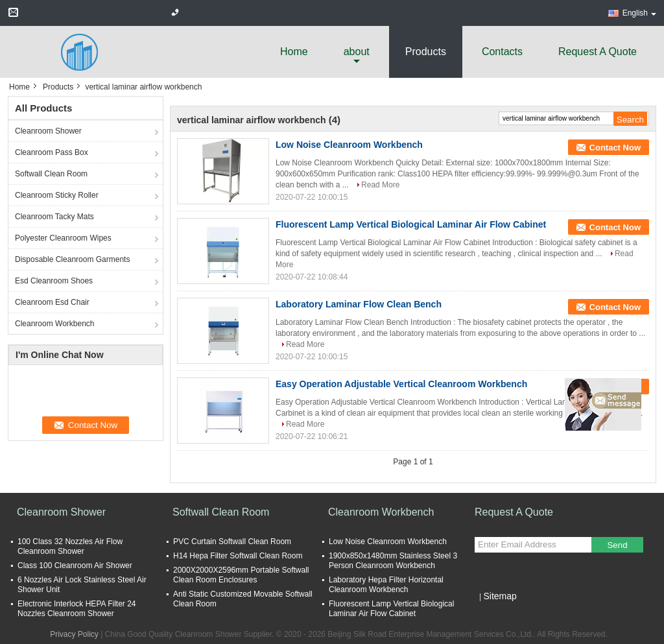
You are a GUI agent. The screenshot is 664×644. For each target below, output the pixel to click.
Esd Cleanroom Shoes (54, 281)
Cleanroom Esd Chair (52, 302)
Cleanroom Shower (48, 131)
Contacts (502, 52)
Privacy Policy (74, 634)
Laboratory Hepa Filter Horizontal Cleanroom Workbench (386, 585)
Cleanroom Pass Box (52, 152)
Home (294, 52)
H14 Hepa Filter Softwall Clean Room (238, 556)
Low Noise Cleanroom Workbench (349, 145)
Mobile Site (498, 612)
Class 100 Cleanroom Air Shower (75, 566)
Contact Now (615, 148)
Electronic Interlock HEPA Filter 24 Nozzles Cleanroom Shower (77, 609)
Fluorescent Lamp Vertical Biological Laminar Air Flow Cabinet (411, 224)
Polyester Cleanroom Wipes (63, 238)
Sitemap (500, 596)
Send (617, 545)
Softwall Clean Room (51, 174)
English (639, 13)
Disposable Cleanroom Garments (72, 259)
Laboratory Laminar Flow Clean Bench (359, 304)
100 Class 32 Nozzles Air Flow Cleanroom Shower (70, 546)
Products (426, 52)
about (357, 52)
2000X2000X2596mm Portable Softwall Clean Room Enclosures (241, 575)
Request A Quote (598, 52)
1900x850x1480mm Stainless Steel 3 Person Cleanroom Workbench (393, 561)
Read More (380, 185)
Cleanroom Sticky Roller (57, 195)
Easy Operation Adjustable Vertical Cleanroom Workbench (401, 384)
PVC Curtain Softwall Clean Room (232, 542)
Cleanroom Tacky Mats (54, 217)
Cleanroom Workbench (55, 324)
